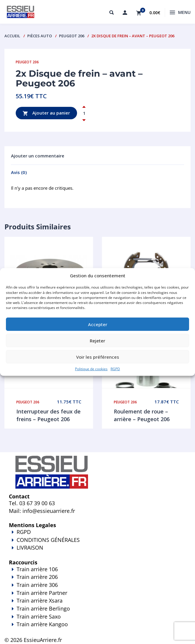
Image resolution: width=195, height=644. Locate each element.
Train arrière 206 (37, 577)
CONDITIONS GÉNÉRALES (48, 540)
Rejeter (97, 340)
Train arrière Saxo (39, 616)
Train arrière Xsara (40, 600)
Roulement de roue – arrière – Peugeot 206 (142, 415)
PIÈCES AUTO (40, 36)
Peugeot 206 (72, 36)
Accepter (98, 324)
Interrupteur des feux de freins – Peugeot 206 (48, 415)
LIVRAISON (97, 552)
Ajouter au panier (46, 113)
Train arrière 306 (37, 585)
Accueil (12, 36)
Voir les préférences (98, 357)
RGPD (115, 369)
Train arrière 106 (37, 569)
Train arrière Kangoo (97, 628)
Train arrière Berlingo (43, 608)
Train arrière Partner (42, 593)
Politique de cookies (91, 369)
